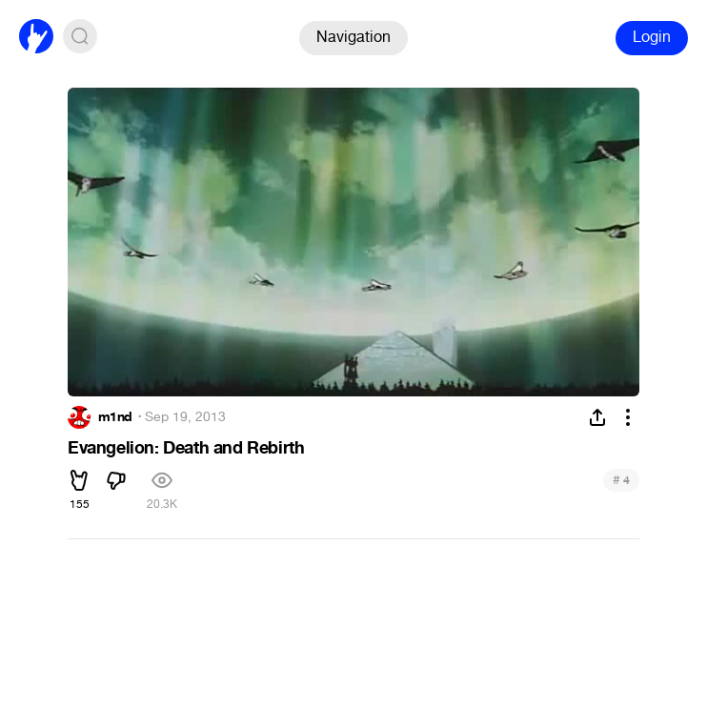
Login (652, 37)
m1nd (115, 417)
